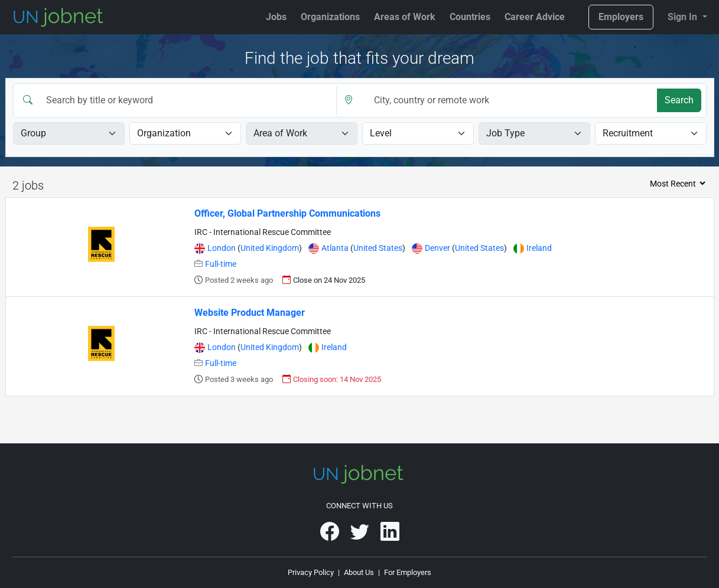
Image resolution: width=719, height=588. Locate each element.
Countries (470, 17)
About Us (359, 572)
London (222, 248)
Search (679, 100)
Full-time (221, 264)
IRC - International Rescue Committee (263, 232)
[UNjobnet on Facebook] (331, 536)
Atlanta (336, 248)
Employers (621, 17)
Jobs (276, 17)
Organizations (330, 17)
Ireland (539, 248)
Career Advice (535, 17)
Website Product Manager (250, 313)
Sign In (684, 17)
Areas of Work (405, 17)
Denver (438, 248)
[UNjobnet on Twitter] (361, 536)
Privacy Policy (311, 572)
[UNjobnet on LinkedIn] (390, 536)
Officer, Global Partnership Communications (287, 213)
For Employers (408, 572)
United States (378, 248)
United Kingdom (270, 248)
